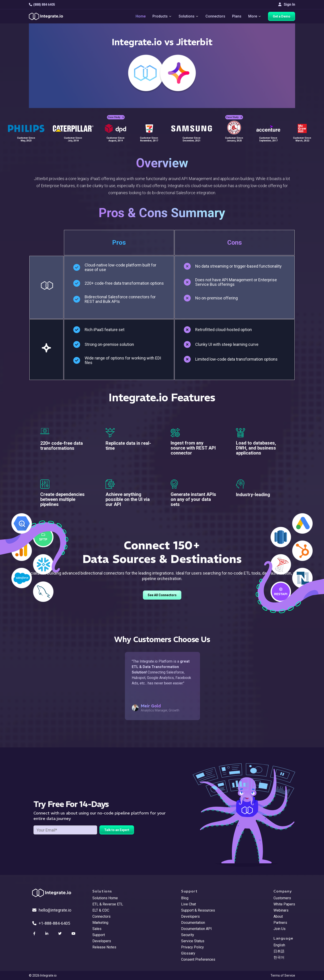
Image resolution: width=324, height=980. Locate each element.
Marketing (100, 923)
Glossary (188, 953)
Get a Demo (282, 16)
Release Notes (104, 947)
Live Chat (189, 904)
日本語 (279, 951)
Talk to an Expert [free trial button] (117, 830)
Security (188, 935)
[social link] (35, 934)
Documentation (193, 923)
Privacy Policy (192, 947)
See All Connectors (162, 595)
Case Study (116, 117)
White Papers (284, 904)
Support (99, 935)
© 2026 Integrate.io (43, 975)
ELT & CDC (101, 910)
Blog (185, 898)
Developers (102, 941)
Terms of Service (283, 975)
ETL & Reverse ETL (108, 904)
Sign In (287, 4)
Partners (280, 923)
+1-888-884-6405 (51, 923)
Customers (282, 898)
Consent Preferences (198, 959)
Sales (97, 929)
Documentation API (196, 929)
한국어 (279, 957)
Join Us (280, 929)
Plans (237, 16)
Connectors (215, 16)
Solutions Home (105, 898)
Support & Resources (198, 910)
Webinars (281, 910)
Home (141, 16)
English (279, 945)
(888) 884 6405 (42, 5)
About (278, 916)
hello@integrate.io (52, 910)
